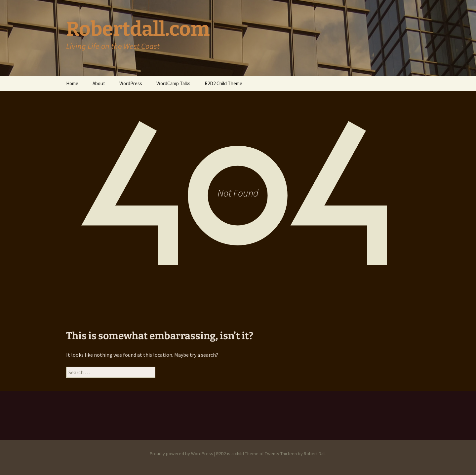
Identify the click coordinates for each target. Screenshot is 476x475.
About (99, 83)
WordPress (131, 83)
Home (72, 83)
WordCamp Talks (173, 83)
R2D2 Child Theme (223, 83)
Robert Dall (315, 454)
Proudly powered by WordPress (181, 454)
